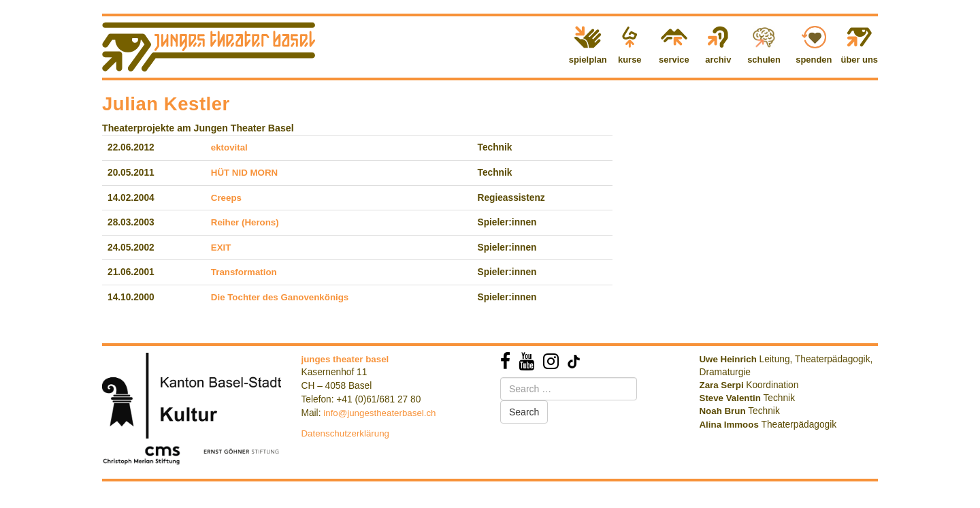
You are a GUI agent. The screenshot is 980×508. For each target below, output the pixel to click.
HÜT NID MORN (244, 173)
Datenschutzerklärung (346, 433)
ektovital (229, 147)
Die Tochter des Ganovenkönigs (280, 297)
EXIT (221, 248)
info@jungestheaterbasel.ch (379, 413)
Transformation (244, 272)
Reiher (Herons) (245, 222)
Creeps (226, 198)
